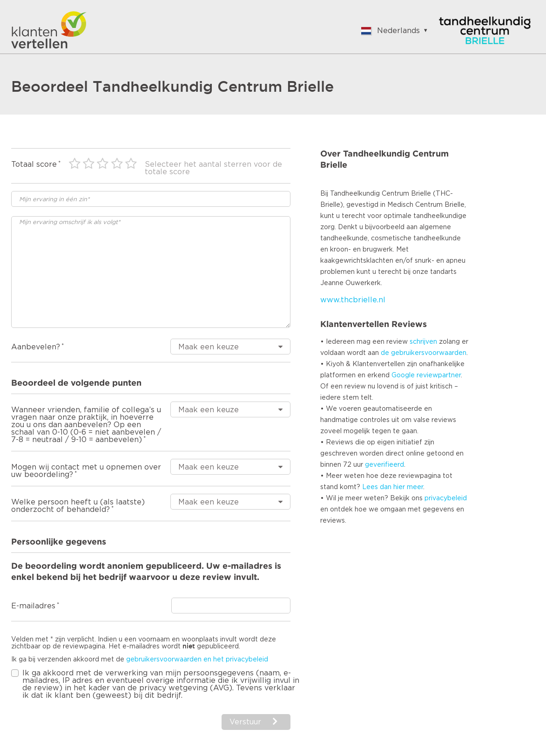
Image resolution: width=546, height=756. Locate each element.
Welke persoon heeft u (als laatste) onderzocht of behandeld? (78, 506)
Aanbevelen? (36, 347)
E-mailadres (33, 606)
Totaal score (34, 164)
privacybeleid (446, 498)
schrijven (423, 342)
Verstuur (245, 722)
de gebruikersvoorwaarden (424, 353)
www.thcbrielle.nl (353, 300)
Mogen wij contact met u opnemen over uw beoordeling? (86, 471)
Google (403, 375)
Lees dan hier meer (393, 487)
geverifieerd (384, 465)
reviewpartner (439, 375)
